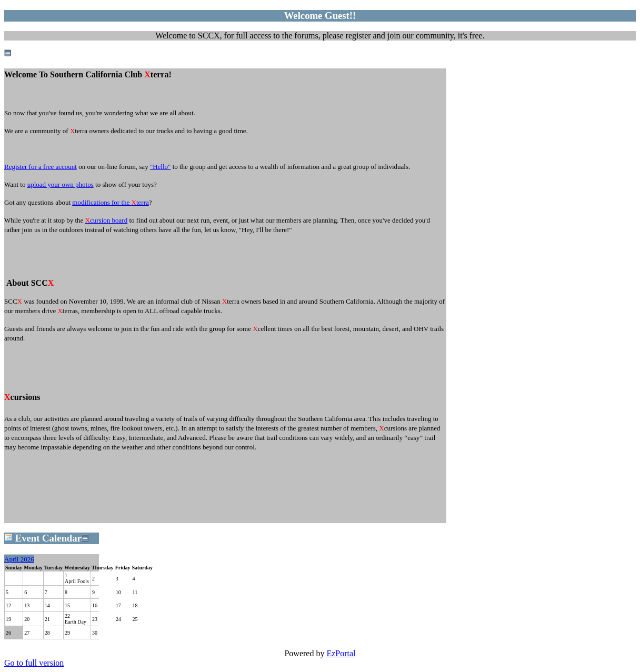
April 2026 (19, 559)
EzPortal (341, 653)
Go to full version (34, 663)
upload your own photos (61, 184)
